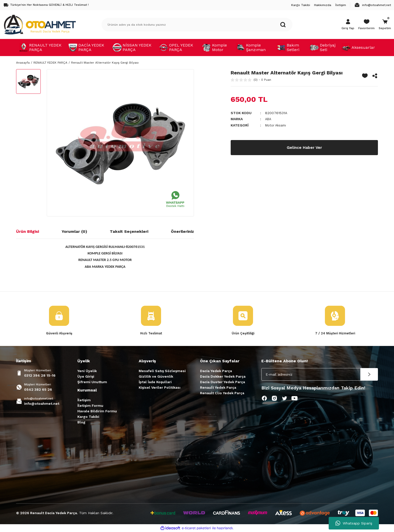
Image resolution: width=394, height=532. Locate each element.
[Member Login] (348, 25)
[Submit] (369, 375)
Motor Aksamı (277, 125)
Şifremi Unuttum (92, 382)
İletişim (84, 401)
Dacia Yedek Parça (216, 371)
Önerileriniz (182, 231)
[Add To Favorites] (365, 76)
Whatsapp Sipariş (354, 523)
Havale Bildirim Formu (97, 412)
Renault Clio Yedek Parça (222, 393)
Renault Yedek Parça (218, 388)
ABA (269, 119)
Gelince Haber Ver (304, 147)
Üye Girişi (86, 377)
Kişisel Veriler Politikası (160, 388)
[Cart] (385, 25)
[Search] (197, 25)
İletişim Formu (90, 406)
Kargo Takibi (88, 417)
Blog (81, 423)
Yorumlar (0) (74, 231)
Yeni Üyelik (87, 371)
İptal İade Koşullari (155, 382)
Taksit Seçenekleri (129, 231)
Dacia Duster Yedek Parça (223, 382)
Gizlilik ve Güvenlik (156, 377)
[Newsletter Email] (320, 375)
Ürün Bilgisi (28, 231)
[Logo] (40, 24)
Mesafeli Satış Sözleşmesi (162, 371)
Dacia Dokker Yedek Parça (223, 377)
